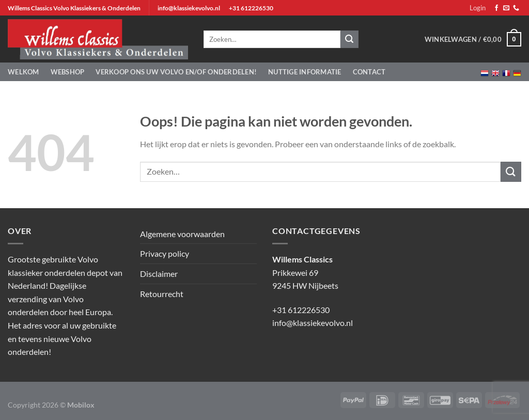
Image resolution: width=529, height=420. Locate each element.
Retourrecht (162, 294)
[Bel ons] (516, 8)
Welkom (24, 72)
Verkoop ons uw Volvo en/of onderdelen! (176, 72)
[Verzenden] (511, 172)
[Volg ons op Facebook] (496, 8)
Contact (369, 72)
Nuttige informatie (305, 72)
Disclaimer (159, 274)
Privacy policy (165, 253)
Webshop (68, 72)
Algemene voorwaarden (182, 234)
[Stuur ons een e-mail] (506, 8)
